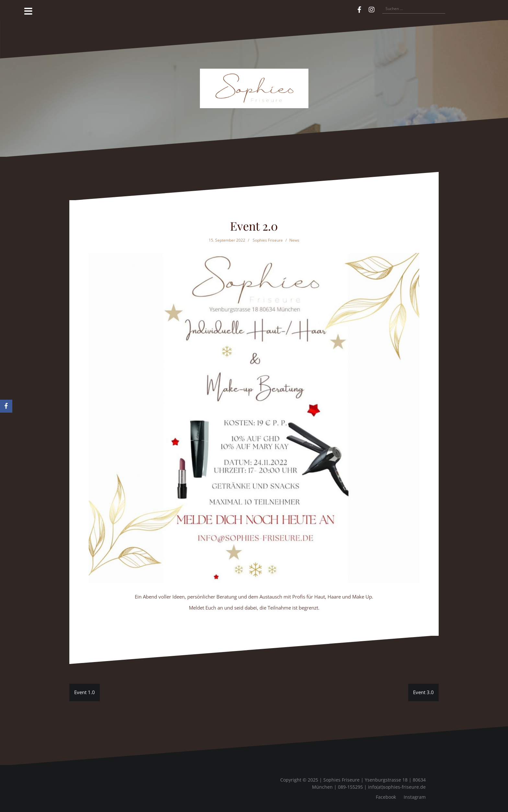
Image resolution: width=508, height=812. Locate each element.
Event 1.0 (85, 692)
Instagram (415, 797)
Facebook (386, 797)
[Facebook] (6, 406)
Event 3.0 (423, 692)
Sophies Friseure (268, 240)
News (294, 240)
